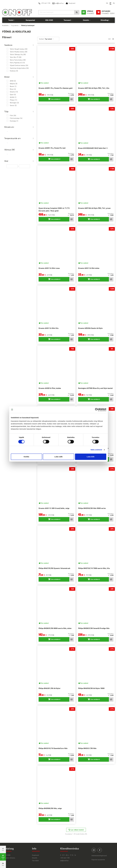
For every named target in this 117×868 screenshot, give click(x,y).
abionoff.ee (59, 3)
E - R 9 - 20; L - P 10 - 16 (68, 855)
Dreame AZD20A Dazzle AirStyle (90, 328)
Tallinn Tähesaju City (18, 55)
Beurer (13, 86)
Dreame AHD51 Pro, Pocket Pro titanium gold (55, 88)
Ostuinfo (86, 20)
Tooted (11, 20)
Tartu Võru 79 (16, 57)
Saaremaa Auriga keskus (19, 68)
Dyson (13, 95)
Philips (13, 100)
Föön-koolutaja (16, 118)
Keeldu (26, 457)
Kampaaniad (30, 20)
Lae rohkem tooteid (77, 830)
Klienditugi (105, 20)
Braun (13, 89)
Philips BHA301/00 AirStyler (50, 688)
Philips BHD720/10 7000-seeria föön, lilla (94, 568)
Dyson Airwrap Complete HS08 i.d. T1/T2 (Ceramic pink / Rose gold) (54, 209)
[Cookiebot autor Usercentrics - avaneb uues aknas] (97, 410)
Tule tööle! (35, 861)
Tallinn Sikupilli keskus (19, 49)
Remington (14, 103)
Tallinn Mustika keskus (19, 52)
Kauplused (72, 3)
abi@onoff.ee (64, 861)
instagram (94, 850)
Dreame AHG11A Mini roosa (49, 268)
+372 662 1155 (46, 3)
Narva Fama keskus (18, 60)
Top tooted (49, 39)
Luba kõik (91, 457)
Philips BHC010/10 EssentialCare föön (53, 748)
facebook (100, 850)
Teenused (67, 20)
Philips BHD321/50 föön (87, 748)
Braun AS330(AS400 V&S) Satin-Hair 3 (93, 148)
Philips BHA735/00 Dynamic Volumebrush (54, 568)
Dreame (14, 92)
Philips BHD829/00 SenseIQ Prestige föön (94, 628)
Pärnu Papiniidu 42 (17, 63)
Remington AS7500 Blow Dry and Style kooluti (95, 388)
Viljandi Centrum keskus (19, 65)
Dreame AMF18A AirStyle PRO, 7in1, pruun (94, 208)
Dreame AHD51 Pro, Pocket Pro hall (52, 148)
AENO (13, 81)
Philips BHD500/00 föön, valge (50, 808)
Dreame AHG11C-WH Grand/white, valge (54, 508)
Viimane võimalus (9, 858)
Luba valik (58, 457)
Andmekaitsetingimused (99, 856)
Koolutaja (14, 121)
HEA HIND (49, 20)
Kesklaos (14, 71)
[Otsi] (59, 12)
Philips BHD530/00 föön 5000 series (92, 508)
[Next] (113, 39)
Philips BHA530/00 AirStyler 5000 (91, 688)
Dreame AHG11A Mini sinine (89, 268)
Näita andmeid (96, 450)
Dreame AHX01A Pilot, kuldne (50, 388)
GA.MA (13, 97)
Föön (13, 116)
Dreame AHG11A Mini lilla (49, 328)
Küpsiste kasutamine (98, 860)
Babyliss (14, 84)
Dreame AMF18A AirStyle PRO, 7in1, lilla (94, 88)
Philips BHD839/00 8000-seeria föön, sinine (55, 628)
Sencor (13, 105)
